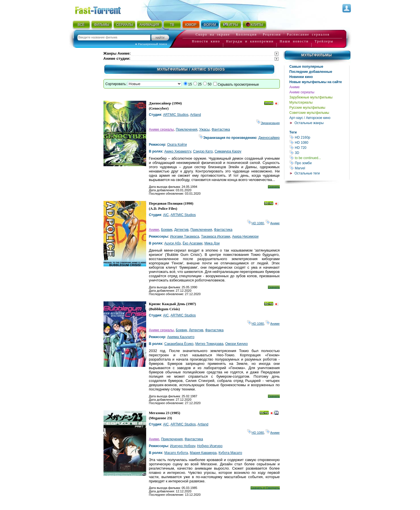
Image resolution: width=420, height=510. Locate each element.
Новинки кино (301, 77)
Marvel (319, 168)
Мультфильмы (316, 55)
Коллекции (247, 34)
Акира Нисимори (245, 237)
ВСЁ (81, 25)
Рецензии (272, 34)
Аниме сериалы (302, 92)
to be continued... (319, 158)
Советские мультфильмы (309, 113)
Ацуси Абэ (173, 243)
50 (209, 84)
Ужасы (205, 129)
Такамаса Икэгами (216, 237)
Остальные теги (307, 173)
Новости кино (206, 41)
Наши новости (294, 41)
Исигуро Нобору (183, 446)
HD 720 (319, 148)
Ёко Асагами (193, 243)
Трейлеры (324, 41)
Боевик (167, 230)
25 (200, 84)
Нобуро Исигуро (210, 446)
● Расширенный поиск (151, 44)
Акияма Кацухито (181, 337)
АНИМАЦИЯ (149, 25)
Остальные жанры (309, 123)
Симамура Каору (228, 151)
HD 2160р (319, 137)
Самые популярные (306, 67)
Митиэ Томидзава (209, 344)
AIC (166, 215)
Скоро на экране (213, 34)
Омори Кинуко (236, 344)
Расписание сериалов (308, 34)
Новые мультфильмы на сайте (316, 82)
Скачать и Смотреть (265, 488)
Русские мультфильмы (307, 108)
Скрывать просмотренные (238, 85)
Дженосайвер (269, 138)
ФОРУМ (210, 25)
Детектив (181, 230)
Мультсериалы (301, 102)
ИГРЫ (230, 24)
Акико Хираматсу (178, 151)
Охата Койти (177, 145)
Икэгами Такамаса (185, 237)
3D (319, 153)
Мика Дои (212, 243)
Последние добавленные (311, 72)
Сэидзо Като (203, 151)
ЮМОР (191, 25)
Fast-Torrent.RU (104, 9)
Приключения (187, 129)
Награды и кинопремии (250, 41)
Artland (196, 115)
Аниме (295, 87)
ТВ (172, 25)
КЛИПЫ (254, 24)
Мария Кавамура (203, 453)
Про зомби (319, 163)
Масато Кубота (176, 453)
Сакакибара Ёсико (179, 344)
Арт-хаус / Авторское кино (310, 118)
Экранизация (268, 123)
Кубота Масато (230, 453)
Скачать (274, 187)
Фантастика (221, 129)
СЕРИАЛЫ (125, 25)
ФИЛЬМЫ (102, 25)
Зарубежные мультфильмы (311, 97)
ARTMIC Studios (176, 115)
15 (190, 84)
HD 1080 (319, 142)
